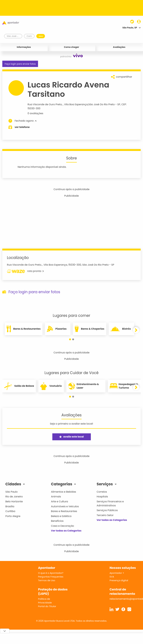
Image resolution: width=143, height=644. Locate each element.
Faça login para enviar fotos (20, 64)
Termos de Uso (47, 580)
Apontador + (117, 573)
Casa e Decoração (62, 526)
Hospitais (102, 497)
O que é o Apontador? (51, 573)
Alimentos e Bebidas (63, 492)
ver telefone (22, 127)
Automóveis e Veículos (65, 506)
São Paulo (11, 492)
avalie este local (71, 437)
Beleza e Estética (61, 516)
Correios (102, 492)
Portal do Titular (47, 606)
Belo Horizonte (14, 501)
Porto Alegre (13, 516)
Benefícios (57, 521)
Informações (24, 47)
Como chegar (72, 47)
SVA (112, 577)
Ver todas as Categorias (66, 531)
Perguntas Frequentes (51, 577)
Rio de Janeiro (14, 497)
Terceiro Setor (105, 515)
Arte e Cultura (59, 501)
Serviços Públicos (107, 510)
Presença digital (119, 580)
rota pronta (25, 271)
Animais (56, 497)
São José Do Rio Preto (102, 104)
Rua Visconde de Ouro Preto (45, 104)
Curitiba (10, 511)
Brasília (10, 506)
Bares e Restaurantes (64, 511)
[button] (70, 339)
